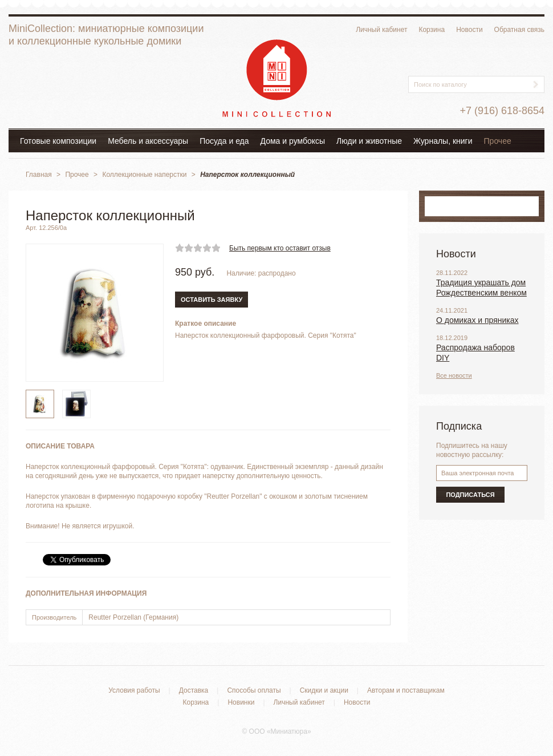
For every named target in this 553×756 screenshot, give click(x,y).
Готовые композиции (58, 141)
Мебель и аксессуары (148, 141)
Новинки (241, 702)
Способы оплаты (254, 690)
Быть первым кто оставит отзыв (280, 248)
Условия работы (134, 690)
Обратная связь (519, 30)
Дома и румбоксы (293, 141)
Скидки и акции (324, 690)
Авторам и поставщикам (406, 690)
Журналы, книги (443, 141)
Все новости (454, 375)
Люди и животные (369, 141)
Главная (39, 175)
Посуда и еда (224, 141)
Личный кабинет (381, 30)
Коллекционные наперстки (144, 175)
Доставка (194, 690)
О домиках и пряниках (477, 320)
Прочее (498, 141)
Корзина (432, 30)
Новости (469, 30)
